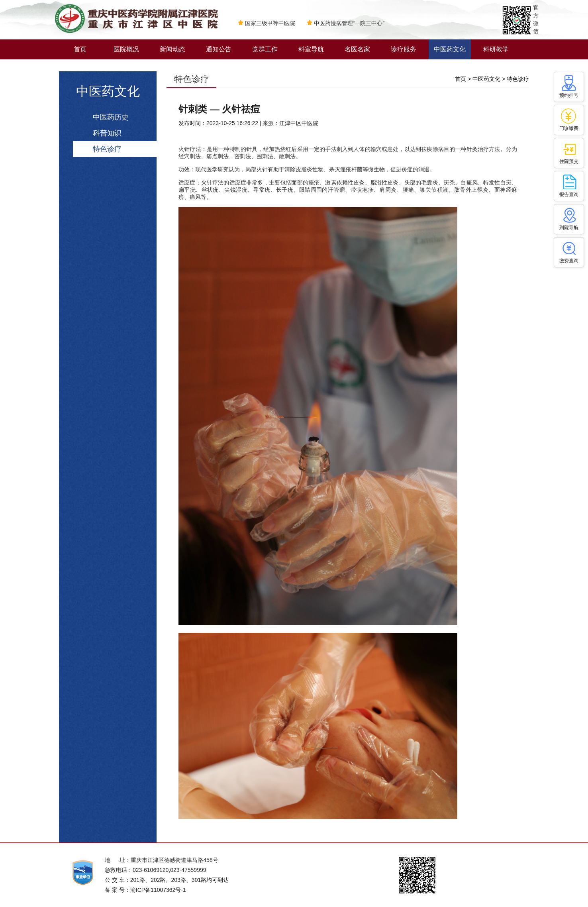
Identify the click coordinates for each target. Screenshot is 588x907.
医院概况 (126, 49)
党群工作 (265, 49)
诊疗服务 (404, 49)
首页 (80, 49)
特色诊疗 (107, 149)
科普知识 (107, 133)
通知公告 (219, 49)
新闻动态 (172, 49)
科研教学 (496, 49)
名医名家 (357, 49)
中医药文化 (450, 49)
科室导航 (311, 49)
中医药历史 (111, 117)
